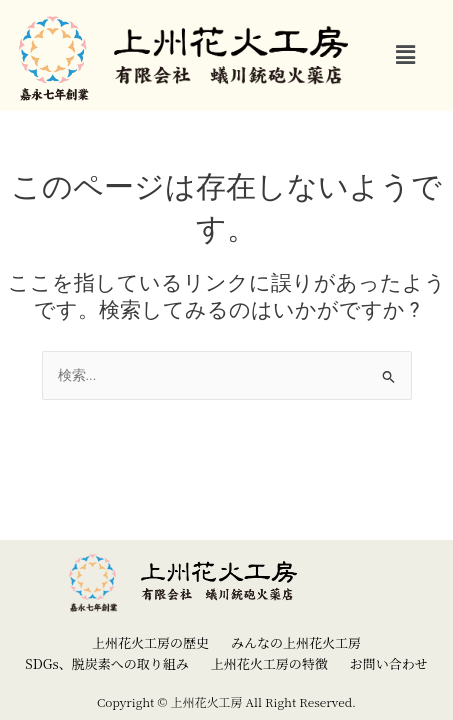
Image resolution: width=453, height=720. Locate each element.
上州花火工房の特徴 (269, 663)
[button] (405, 55)
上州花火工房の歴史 (150, 642)
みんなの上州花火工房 (296, 642)
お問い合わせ (389, 663)
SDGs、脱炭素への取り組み (106, 663)
